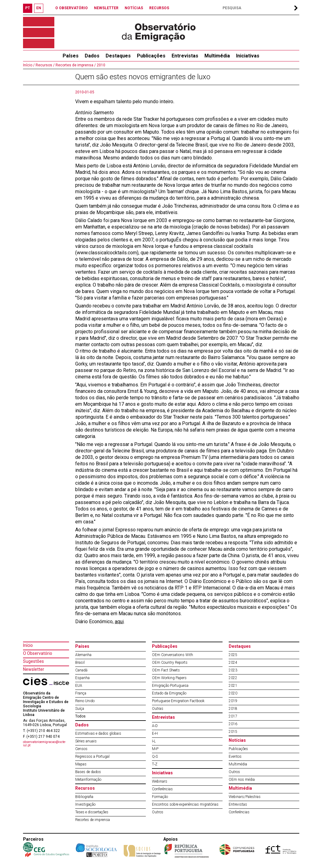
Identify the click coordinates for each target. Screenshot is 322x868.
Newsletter (34, 669)
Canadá (81, 670)
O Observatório (38, 653)
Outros (158, 812)
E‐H (155, 733)
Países (82, 646)
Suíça (80, 709)
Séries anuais (86, 741)
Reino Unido (85, 701)
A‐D (155, 726)
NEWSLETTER (106, 8)
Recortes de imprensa (93, 820)
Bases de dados (88, 772)
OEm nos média (242, 780)
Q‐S (155, 757)
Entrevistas (185, 56)
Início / (29, 65)
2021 (233, 686)
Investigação (85, 804)
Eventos (235, 757)
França (81, 693)
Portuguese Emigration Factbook (178, 701)
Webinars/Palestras (245, 797)
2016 (233, 724)
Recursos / (45, 65)
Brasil (80, 663)
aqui (119, 622)
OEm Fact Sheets (166, 670)
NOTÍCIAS (134, 8)
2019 (233, 701)
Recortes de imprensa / (75, 65)
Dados (92, 56)
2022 (233, 678)
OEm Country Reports (170, 663)
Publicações (151, 56)
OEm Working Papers (169, 678)
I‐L (154, 741)
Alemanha (83, 655)
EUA (79, 686)
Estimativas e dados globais (98, 733)
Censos (81, 749)
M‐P (155, 749)
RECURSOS (159, 8)
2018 (233, 709)
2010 (101, 65)
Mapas (81, 764)
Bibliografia (84, 797)
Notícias (237, 740)
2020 (233, 693)
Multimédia (217, 56)
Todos (80, 716)
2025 (233, 655)
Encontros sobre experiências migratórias (185, 804)
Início (28, 645)
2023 (233, 670)
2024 (233, 663)
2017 (233, 716)
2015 (233, 732)
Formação (160, 797)
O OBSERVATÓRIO (72, 8)
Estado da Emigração (169, 693)
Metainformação (88, 780)
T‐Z (155, 764)
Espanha (82, 678)
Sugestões (33, 661)
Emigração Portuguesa (170, 686)
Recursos (85, 788)
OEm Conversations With (173, 655)
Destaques (118, 56)
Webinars (160, 781)
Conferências (162, 789)
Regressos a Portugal (92, 757)
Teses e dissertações (92, 812)
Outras (158, 709)
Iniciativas (248, 56)
